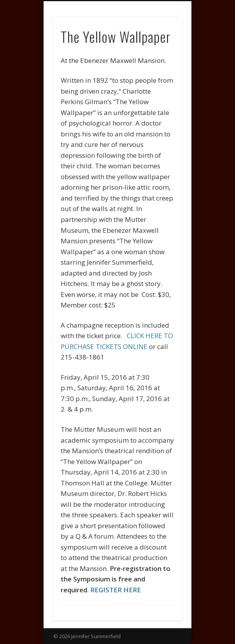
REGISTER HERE (116, 590)
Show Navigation (163, 70)
